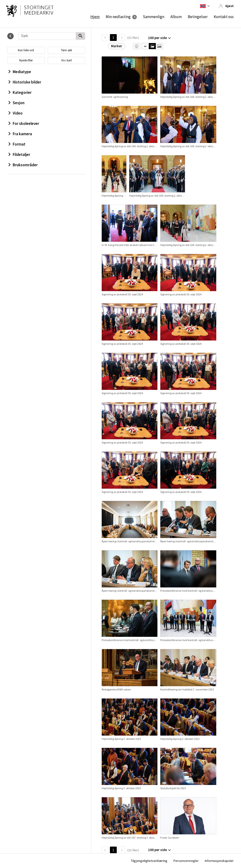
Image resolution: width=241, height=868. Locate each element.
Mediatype (20, 72)
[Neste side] (122, 38)
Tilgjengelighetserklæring (149, 861)
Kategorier (20, 92)
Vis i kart (66, 60)
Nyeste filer (26, 60)
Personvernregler (186, 861)
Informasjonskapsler (219, 861)
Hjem (95, 17)
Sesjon (16, 103)
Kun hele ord (26, 50)
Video (16, 113)
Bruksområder (23, 165)
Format (17, 144)
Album (176, 17)
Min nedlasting (118, 17)
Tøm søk (66, 50)
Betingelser (198, 17)
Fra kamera (20, 134)
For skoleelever (24, 123)
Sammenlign (154, 17)
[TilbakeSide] (105, 38)
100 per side (157, 38)
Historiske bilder (25, 82)
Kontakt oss (224, 17)
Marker (117, 46)
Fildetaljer (19, 155)
